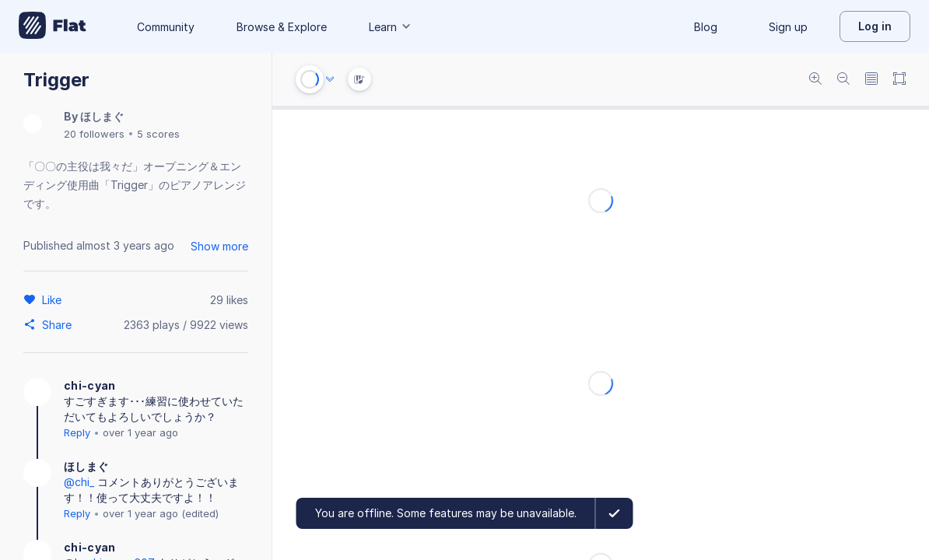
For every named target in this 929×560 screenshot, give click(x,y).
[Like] (54, 299)
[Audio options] (330, 79)
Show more (219, 246)
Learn (391, 27)
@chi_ (79, 482)
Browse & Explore (282, 27)
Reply (77, 432)
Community (166, 27)
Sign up (788, 27)
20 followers (94, 134)
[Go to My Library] (53, 26)
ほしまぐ (102, 116)
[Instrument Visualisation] (359, 79)
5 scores (158, 134)
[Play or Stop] (310, 79)
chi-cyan (89, 385)
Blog (706, 27)
